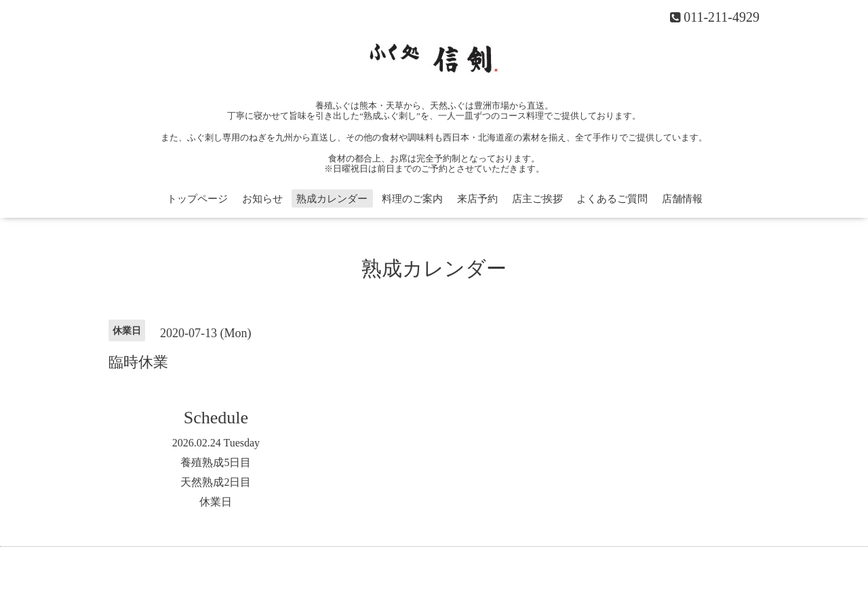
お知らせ (262, 199)
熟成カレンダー (332, 199)
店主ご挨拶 (537, 199)
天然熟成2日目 (216, 482)
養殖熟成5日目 (216, 462)
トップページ (197, 199)
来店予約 (477, 199)
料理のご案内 (412, 199)
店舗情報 (682, 199)
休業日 (216, 502)
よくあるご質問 (612, 199)
